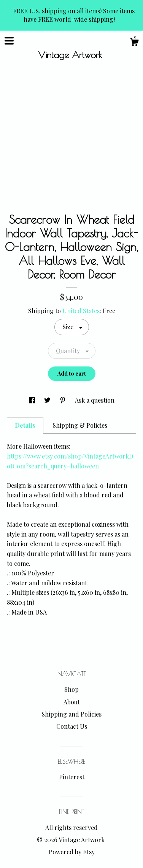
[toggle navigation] (9, 41)
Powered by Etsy (72, 852)
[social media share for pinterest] (64, 400)
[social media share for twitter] (48, 400)
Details (25, 425)
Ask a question (95, 400)
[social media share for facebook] (33, 400)
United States (81, 311)
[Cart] (134, 43)
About (72, 702)
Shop (71, 689)
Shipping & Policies (80, 425)
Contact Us (72, 726)
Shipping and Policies (71, 714)
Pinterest (72, 777)
